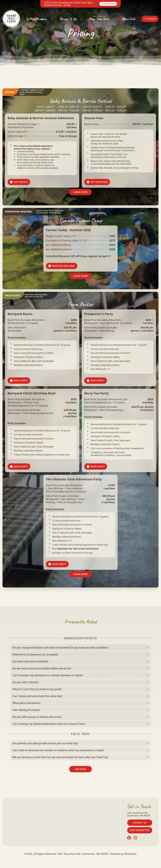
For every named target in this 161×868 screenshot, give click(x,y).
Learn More (108, 4)
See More (80, 769)
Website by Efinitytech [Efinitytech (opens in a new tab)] (124, 854)
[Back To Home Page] (11, 19)
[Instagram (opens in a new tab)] (135, 838)
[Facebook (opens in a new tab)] (129, 838)
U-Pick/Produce (36, 19)
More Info (128, 19)
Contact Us (140, 823)
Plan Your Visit (99, 19)
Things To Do (68, 19)
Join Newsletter (140, 830)
